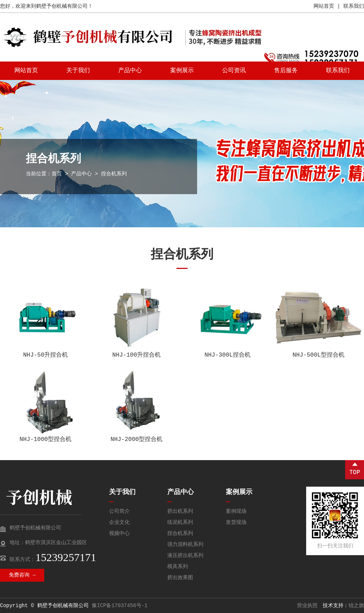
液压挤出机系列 (185, 556)
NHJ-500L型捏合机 (318, 355)
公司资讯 (234, 71)
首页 (57, 174)
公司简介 (119, 511)
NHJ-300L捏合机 (227, 355)
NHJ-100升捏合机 (136, 355)
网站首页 (324, 6)
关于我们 (78, 71)
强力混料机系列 (185, 544)
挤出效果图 (180, 578)
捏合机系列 (180, 533)
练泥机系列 (180, 522)
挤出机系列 (180, 511)
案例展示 (182, 71)
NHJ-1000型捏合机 (45, 439)
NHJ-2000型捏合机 (136, 439)
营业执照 (307, 606)
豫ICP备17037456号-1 (120, 606)
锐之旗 (356, 606)
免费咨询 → (22, 575)
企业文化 (119, 522)
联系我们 (354, 6)
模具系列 (178, 567)
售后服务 (286, 71)
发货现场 (236, 522)
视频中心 (119, 533)
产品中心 (130, 71)
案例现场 (236, 511)
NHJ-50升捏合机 (46, 355)
